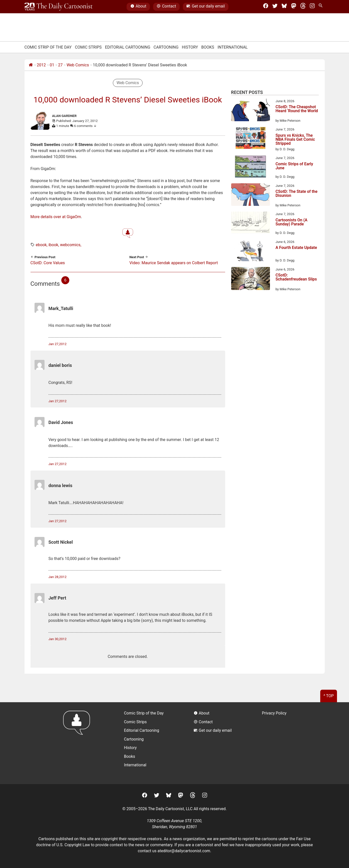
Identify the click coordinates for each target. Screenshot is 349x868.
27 (60, 65)
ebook (41, 245)
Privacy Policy (274, 713)
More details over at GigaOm (56, 217)
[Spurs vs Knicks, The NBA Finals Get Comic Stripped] (251, 139)
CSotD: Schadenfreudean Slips (296, 277)
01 (52, 65)
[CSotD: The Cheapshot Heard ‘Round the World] (251, 111)
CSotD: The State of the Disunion (296, 194)
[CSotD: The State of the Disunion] (251, 196)
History (190, 47)
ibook (53, 245)
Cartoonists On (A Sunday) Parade (291, 222)
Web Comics (78, 65)
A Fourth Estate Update (296, 248)
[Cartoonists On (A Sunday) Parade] (251, 223)
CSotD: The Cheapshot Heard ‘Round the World (297, 109)
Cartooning (166, 47)
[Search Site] (321, 7)
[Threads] (303, 7)
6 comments (85, 126)
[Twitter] (275, 7)
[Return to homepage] (78, 743)
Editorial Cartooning (128, 47)
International (233, 47)
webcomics (70, 245)
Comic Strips (88, 47)
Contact (166, 7)
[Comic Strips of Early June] (251, 167)
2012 (41, 65)
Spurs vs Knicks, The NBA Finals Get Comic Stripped (295, 139)
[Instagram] (312, 7)
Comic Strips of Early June (294, 166)
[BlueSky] (284, 7)
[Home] (31, 65)
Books (208, 47)
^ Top (329, 696)
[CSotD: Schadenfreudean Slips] (251, 279)
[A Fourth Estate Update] (251, 251)
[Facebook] (266, 7)
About (138, 7)
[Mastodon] (294, 7)
